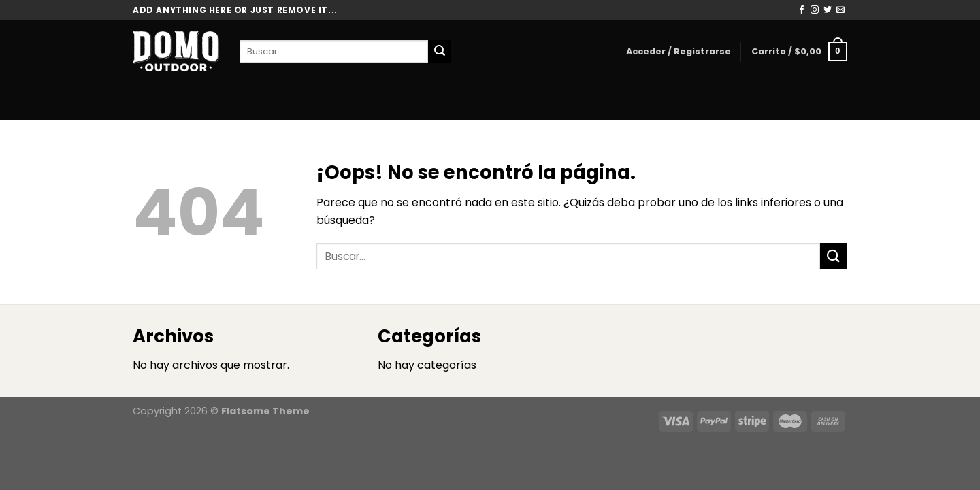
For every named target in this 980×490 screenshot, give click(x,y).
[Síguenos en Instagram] (815, 10)
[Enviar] (440, 52)
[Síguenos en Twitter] (828, 10)
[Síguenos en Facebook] (802, 10)
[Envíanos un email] (840, 10)
